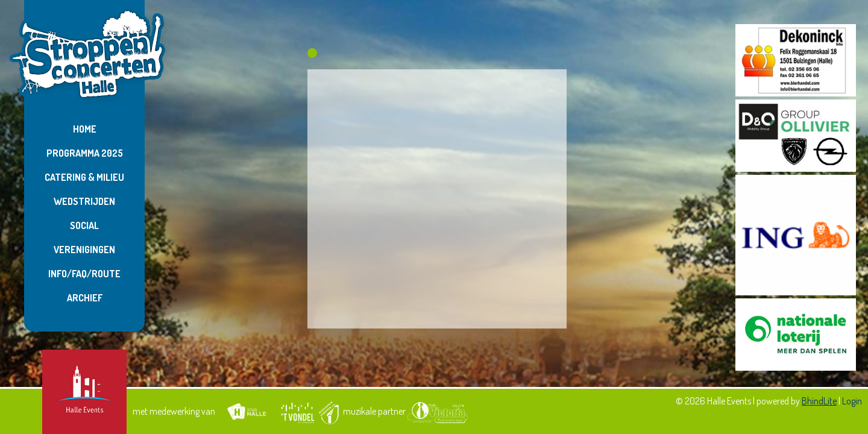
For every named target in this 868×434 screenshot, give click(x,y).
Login (852, 401)
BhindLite (819, 401)
